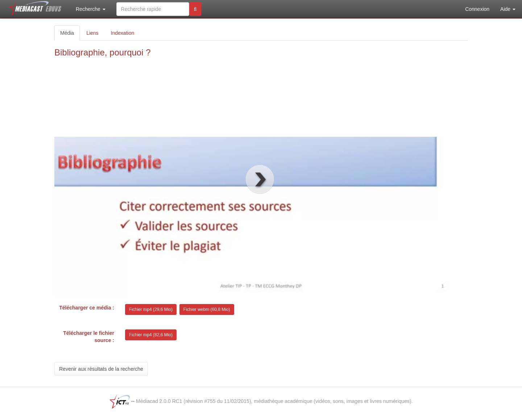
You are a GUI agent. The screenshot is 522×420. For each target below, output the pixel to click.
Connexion (477, 9)
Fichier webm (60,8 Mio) (207, 309)
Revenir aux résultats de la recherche (101, 369)
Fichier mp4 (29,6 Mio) (151, 309)
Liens (92, 33)
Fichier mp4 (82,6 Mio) (151, 335)
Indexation (123, 33)
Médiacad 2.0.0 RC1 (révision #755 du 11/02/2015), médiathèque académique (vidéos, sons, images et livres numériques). (274, 401)
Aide (508, 9)
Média (67, 33)
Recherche (91, 9)
